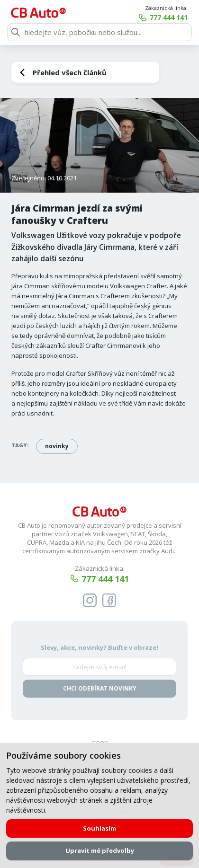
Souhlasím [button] (99, 828)
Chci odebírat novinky (100, 689)
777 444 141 (169, 17)
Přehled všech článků (70, 72)
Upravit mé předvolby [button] (100, 850)
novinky (57, 446)
